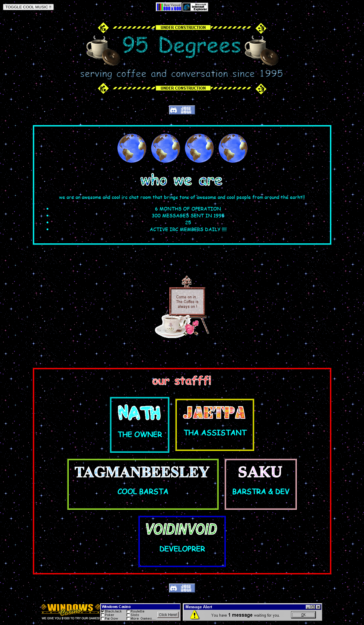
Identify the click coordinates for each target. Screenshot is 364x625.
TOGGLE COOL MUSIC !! (28, 7)
